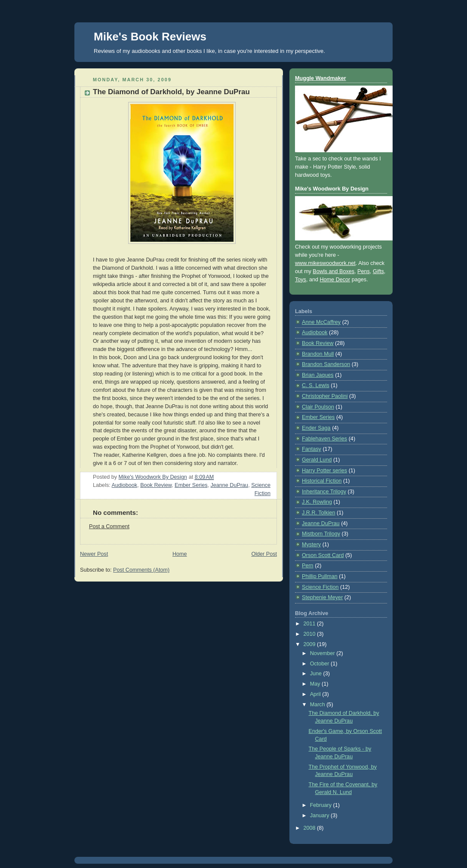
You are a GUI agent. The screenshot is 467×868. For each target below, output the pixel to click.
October (320, 664)
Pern (308, 566)
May (316, 684)
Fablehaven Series (324, 439)
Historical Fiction (322, 481)
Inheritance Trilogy (324, 492)
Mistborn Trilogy (321, 534)
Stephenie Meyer (322, 597)
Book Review (156, 485)
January (320, 816)
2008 (310, 828)
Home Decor (335, 280)
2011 (310, 624)
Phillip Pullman (320, 576)
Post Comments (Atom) (141, 570)
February (322, 805)
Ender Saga (316, 428)
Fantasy (312, 449)
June (317, 674)
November (323, 653)
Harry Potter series (324, 471)
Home (180, 554)
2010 (310, 634)
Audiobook (125, 485)
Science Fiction (320, 587)
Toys (301, 280)
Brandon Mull (318, 354)
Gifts (378, 271)
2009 (310, 644)
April (316, 694)
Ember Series (191, 485)
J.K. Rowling (317, 502)
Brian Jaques (318, 375)
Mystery (311, 545)
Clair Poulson (318, 407)
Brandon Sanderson (326, 364)
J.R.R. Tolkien (319, 513)
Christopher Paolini (325, 396)
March (318, 705)
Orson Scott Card (323, 555)
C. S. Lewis (316, 385)
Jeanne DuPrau (229, 485)
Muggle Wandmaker (321, 78)
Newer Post (94, 554)
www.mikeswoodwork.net (325, 263)
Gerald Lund (317, 460)
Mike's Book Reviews (150, 37)
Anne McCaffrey (321, 322)
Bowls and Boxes (333, 271)
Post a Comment (109, 526)
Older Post (264, 554)
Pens (364, 271)
